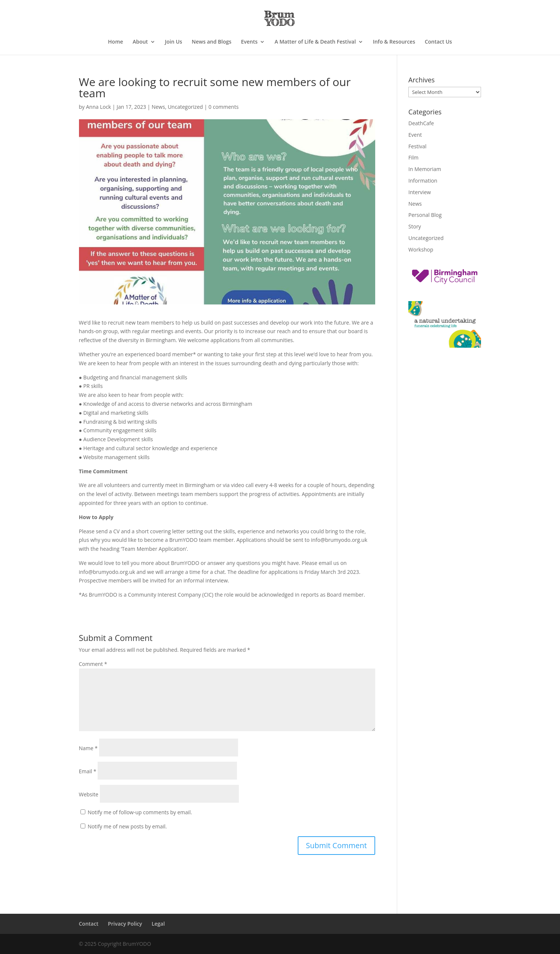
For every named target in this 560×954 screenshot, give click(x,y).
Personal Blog (425, 215)
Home (116, 42)
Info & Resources (394, 42)
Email (88, 771)
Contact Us (438, 42)
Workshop (421, 249)
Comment (93, 664)
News (158, 107)
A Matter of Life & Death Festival (315, 42)
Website (89, 794)
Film (413, 157)
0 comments (224, 107)
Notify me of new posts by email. (127, 826)
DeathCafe (421, 123)
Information (423, 181)
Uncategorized (185, 107)
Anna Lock (99, 107)
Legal (158, 924)
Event (415, 135)
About (140, 42)
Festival (417, 146)
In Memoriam (425, 169)
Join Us (174, 42)
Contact (89, 924)
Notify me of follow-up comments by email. (140, 812)
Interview (420, 192)
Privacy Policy (125, 924)
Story (415, 226)
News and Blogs (212, 42)
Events (249, 42)
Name (88, 748)
